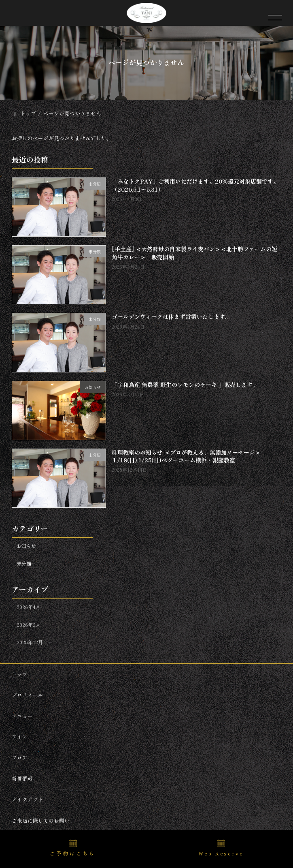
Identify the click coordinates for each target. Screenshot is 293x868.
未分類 (24, 564)
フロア (20, 758)
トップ (20, 674)
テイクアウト (28, 799)
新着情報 (22, 778)
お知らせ (26, 546)
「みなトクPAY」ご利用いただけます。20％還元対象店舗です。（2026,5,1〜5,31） (195, 186)
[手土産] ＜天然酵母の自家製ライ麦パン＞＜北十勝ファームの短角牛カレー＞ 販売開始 (194, 253)
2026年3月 (29, 625)
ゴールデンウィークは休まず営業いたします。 (171, 317)
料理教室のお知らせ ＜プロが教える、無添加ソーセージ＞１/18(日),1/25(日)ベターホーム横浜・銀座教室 (186, 456)
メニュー (22, 715)
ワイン (20, 737)
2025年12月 (30, 643)
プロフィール (28, 695)
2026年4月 (29, 607)
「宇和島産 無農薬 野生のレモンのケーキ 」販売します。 (185, 385)
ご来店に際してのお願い (41, 820)
